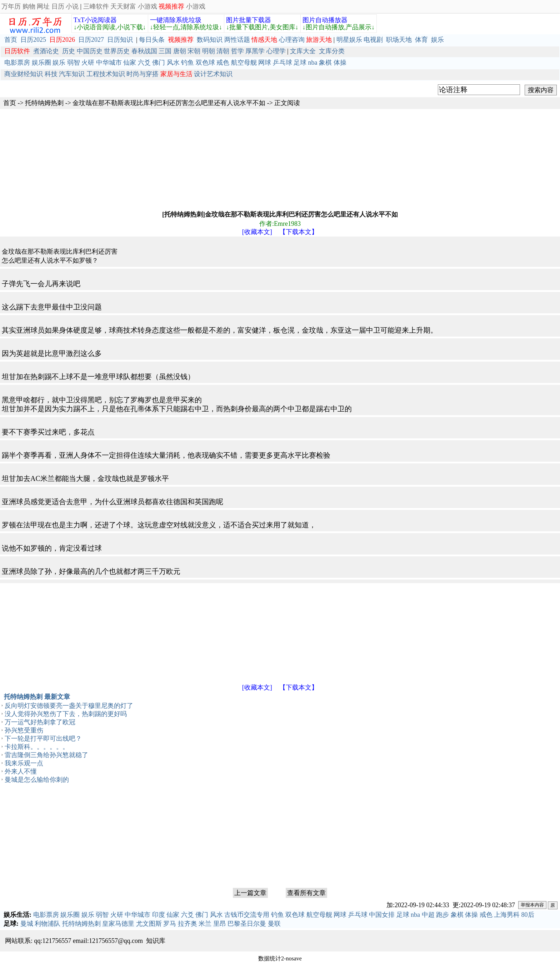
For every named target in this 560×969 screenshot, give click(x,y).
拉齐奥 (187, 924)
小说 (72, 6)
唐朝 (180, 51)
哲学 (237, 51)
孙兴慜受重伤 (24, 730)
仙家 (130, 63)
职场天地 (399, 40)
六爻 (144, 63)
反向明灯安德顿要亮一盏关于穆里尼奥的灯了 (69, 706)
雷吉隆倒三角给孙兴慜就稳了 (46, 755)
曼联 (274, 924)
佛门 (159, 63)
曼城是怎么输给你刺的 (37, 780)
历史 (69, 51)
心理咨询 (292, 40)
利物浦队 (47, 924)
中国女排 (382, 915)
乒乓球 (282, 63)
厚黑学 (255, 51)
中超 (428, 915)
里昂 (220, 924)
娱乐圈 (41, 63)
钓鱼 (187, 63)
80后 (528, 915)
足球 (300, 63)
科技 (51, 74)
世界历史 (117, 51)
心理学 (276, 51)
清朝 (223, 51)
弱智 (74, 63)
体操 (340, 63)
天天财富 (123, 6)
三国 (165, 51)
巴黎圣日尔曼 (247, 924)
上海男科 (507, 915)
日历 (58, 6)
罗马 (170, 924)
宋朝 (194, 51)
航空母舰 (244, 63)
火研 (88, 63)
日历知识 (120, 40)
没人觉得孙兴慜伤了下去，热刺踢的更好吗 (66, 714)
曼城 (27, 924)
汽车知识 (72, 74)
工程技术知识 (106, 74)
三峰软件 (96, 6)
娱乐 (437, 40)
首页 (11, 40)
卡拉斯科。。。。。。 (37, 747)
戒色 (223, 63)
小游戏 (147, 6)
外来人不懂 (21, 771)
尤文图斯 (149, 924)
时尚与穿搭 (142, 74)
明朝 (209, 51)
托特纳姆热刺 (44, 103)
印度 (159, 915)
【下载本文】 (299, 232)
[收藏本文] (257, 232)
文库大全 (303, 51)
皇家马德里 (118, 924)
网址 (43, 6)
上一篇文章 (250, 893)
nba (313, 63)
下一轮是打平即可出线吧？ (43, 739)
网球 (265, 63)
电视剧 (373, 40)
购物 (29, 6)
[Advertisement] (214, 159)
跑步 (442, 915)
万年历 (11, 6)
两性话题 (237, 40)
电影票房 (17, 63)
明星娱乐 (349, 40)
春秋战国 (144, 51)
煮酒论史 (46, 51)
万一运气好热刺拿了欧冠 (40, 722)
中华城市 (109, 63)
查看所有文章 (306, 893)
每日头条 (152, 40)
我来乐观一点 (24, 763)
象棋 (325, 63)
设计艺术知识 (213, 74)
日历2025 (33, 40)
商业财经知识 (24, 74)
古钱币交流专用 (247, 915)
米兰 (205, 924)
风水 (173, 63)
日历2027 (91, 40)
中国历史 (90, 51)
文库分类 (332, 51)
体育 (421, 40)
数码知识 (210, 40)
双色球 (205, 63)
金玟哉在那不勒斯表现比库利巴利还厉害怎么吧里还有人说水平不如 (169, 103)
